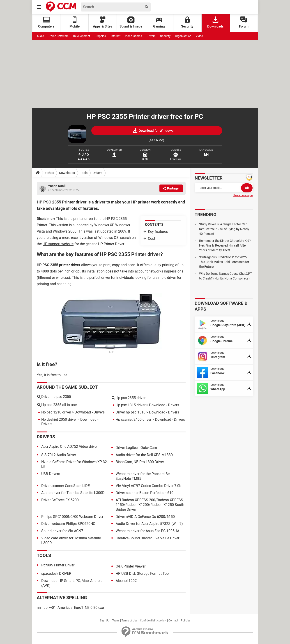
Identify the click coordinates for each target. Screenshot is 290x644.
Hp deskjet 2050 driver (59, 419)
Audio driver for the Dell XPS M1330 (144, 455)
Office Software (59, 36)
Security (187, 22)
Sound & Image (131, 22)
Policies (186, 621)
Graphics (100, 36)
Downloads (215, 22)
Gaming (159, 22)
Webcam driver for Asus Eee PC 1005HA (147, 531)
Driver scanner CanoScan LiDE (66, 486)
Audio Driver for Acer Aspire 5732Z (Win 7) (149, 524)
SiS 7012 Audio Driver (59, 455)
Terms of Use (129, 621)
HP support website (58, 244)
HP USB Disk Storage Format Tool (143, 574)
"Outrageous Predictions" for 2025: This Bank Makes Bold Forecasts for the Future (224, 262)
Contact (173, 621)
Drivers (151, 36)
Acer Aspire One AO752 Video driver (69, 447)
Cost (152, 239)
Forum (244, 22)
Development (82, 36)
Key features (158, 232)
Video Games (133, 36)
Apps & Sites (103, 22)
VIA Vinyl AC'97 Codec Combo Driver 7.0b (148, 486)
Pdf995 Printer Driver (58, 565)
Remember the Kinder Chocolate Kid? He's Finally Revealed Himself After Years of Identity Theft (225, 245)
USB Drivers (51, 474)
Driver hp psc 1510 (131, 412)
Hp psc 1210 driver (56, 412)
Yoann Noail (57, 186)
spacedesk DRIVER (56, 574)
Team (115, 621)
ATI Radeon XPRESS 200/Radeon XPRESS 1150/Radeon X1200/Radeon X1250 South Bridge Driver (150, 505)
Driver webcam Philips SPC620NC (68, 524)
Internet (115, 36)
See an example (243, 195)
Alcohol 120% (127, 581)
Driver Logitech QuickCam (136, 448)
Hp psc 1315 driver (131, 405)
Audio (40, 36)
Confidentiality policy (153, 621)
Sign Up (105, 621)
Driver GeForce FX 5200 (60, 500)
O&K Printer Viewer (131, 566)
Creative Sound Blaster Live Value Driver (147, 538)
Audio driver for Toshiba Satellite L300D (73, 493)
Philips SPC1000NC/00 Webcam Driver (72, 517)
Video (199, 36)
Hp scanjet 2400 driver (133, 419)
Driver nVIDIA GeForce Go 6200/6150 (145, 517)
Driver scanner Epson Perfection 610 (145, 493)
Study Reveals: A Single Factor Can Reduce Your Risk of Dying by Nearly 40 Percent (224, 229)
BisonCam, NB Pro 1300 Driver (140, 462)
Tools (84, 173)
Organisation (183, 36)
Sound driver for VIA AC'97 (62, 531)
